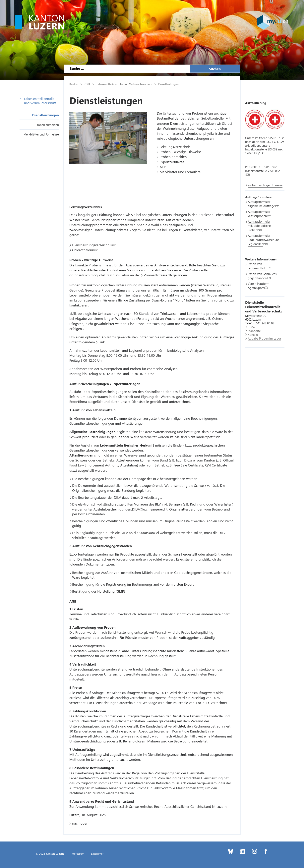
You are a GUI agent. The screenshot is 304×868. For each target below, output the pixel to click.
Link (102, 342)
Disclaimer (97, 853)
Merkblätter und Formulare (41, 134)
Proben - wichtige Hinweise (180, 152)
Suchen (215, 69)
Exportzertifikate (172, 162)
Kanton (74, 84)
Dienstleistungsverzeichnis (92, 245)
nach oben (80, 823)
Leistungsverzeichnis (175, 147)
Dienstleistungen (45, 115)
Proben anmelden (47, 125)
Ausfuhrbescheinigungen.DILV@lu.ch (122, 509)
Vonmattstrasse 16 (158, 275)
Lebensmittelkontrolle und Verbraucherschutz (38, 101)
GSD (87, 84)
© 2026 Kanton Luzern (50, 853)
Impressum (78, 853)
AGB (163, 167)
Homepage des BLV (144, 479)
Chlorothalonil (83, 250)
